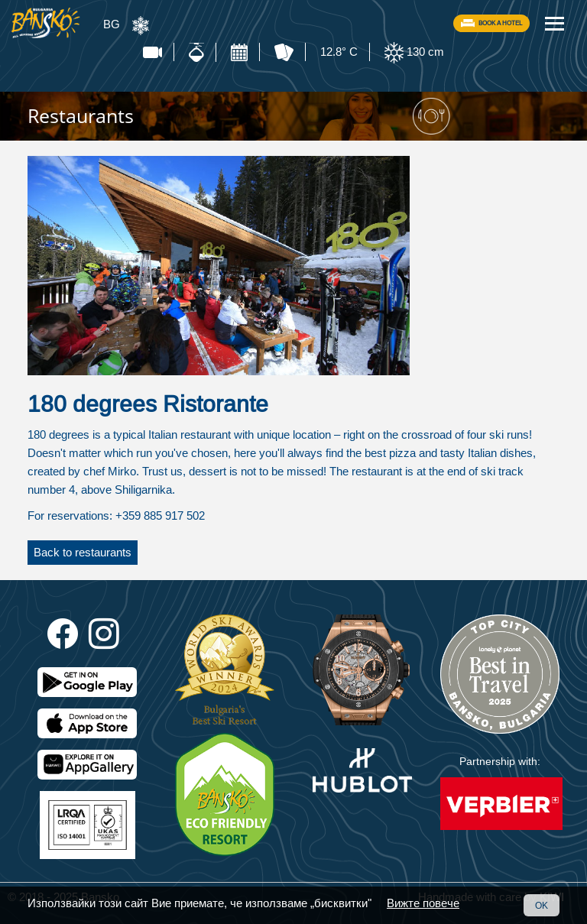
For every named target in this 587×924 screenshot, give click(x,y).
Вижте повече (423, 903)
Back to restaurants (83, 552)
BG (112, 24)
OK (542, 905)
